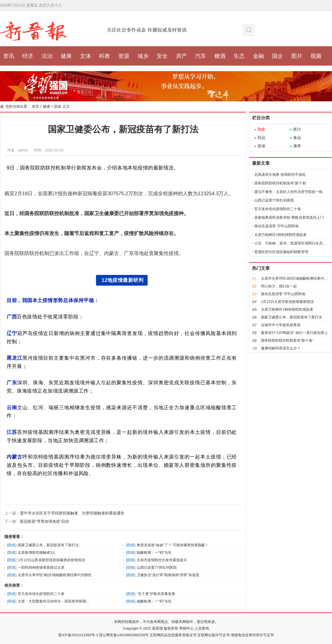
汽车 (201, 56)
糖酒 (220, 56)
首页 (35, 106)
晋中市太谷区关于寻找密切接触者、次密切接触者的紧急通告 (72, 513)
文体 (85, 56)
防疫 (58, 106)
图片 (297, 56)
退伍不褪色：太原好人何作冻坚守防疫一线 (288, 192)
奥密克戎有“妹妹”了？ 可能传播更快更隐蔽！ (173, 545)
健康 (66, 56)
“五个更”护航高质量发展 (156, 594)
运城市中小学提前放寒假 (281, 325)
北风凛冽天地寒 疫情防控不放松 (280, 175)
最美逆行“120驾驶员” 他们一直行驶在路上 (294, 333)
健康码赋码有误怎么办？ (281, 348)
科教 (105, 56)
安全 (162, 56)
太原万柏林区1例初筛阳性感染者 (280, 235)
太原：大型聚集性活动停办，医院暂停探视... (53, 601)
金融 (258, 56)
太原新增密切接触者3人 (37, 552)
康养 (297, 146)
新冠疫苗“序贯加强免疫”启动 (44, 521)
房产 (181, 56)
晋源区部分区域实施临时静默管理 (281, 252)
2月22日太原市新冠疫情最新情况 (287, 302)
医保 (261, 146)
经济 (28, 56)
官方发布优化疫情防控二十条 (41, 594)
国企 (277, 56)
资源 (124, 56)
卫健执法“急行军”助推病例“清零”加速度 (168, 575)
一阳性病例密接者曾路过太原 (41, 567)
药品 (261, 138)
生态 (239, 56)
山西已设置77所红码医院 (157, 567)
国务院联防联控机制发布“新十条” (281, 183)
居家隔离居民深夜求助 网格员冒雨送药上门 (289, 217)
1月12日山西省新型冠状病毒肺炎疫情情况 (51, 560)
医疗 (297, 129)
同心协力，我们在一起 (279, 286)
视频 (316, 56)
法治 (47, 56)
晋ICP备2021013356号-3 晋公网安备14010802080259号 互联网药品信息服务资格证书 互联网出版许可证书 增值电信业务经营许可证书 (166, 635)
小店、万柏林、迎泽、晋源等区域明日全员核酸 (292, 243)
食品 (297, 138)
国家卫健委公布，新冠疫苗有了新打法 (48, 545)
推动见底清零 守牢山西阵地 (276, 226)
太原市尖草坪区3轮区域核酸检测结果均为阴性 (55, 575)
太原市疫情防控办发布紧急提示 (162, 560)
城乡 (143, 56)
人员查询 (201, 628)
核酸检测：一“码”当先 (154, 552)
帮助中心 (186, 628)
